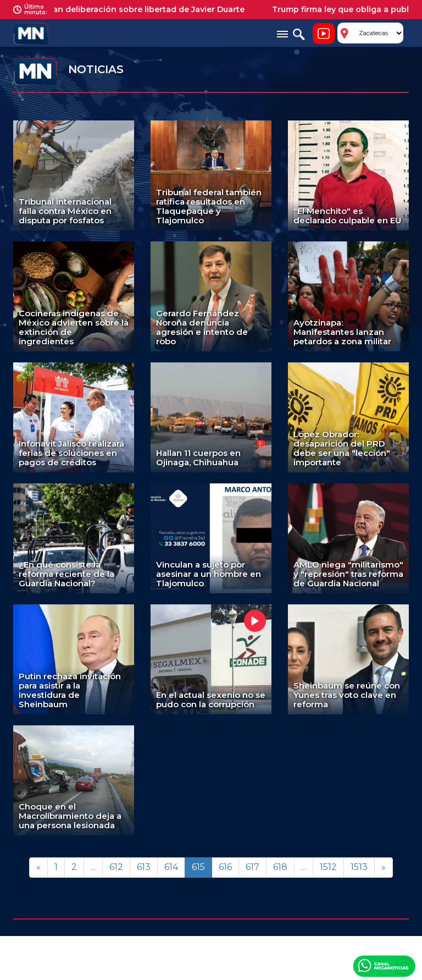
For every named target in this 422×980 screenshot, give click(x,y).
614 (171, 867)
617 (252, 867)
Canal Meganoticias (384, 966)
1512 (328, 867)
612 (116, 867)
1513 (359, 867)
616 (225, 867)
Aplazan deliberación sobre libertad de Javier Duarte (142, 9)
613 (144, 867)
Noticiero (324, 34)
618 (280, 867)
